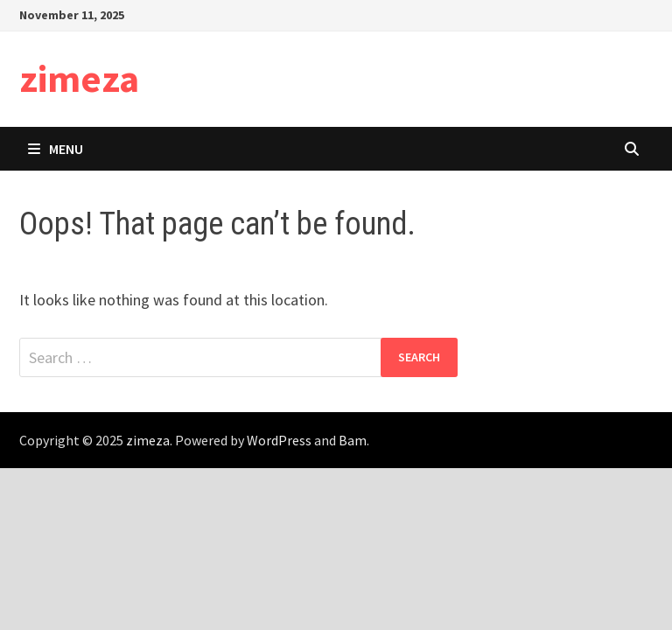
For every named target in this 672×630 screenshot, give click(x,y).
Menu (56, 149)
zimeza (79, 78)
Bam (353, 440)
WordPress (279, 440)
